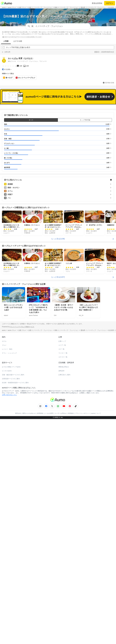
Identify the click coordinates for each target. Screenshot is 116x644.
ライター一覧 (63, 483)
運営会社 (18, 543)
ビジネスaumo (7, 501)
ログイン (110, 3)
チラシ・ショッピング (9, 483)
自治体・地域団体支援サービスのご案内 (15, 513)
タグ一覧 (61, 479)
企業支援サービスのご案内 (11, 509)
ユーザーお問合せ (61, 543)
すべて (31, 250)
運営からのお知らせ (29, 543)
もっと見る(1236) (58, 369)
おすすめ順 (18, 41)
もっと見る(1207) (58, 407)
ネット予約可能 (85, 250)
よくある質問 (49, 543)
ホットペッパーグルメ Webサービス (22, 457)
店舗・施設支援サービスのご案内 (13, 505)
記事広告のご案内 (64, 505)
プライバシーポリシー (83, 543)
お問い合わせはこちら (9, 525)
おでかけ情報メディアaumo (11, 497)
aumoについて (96, 543)
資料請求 (61, 501)
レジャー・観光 (7, 479)
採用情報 (40, 543)
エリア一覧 (62, 475)
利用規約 (71, 543)
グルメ (4, 475)
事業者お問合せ (64, 497)
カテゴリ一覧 (63, 487)
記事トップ (62, 471)
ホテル (4, 471)
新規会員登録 (97, 3)
